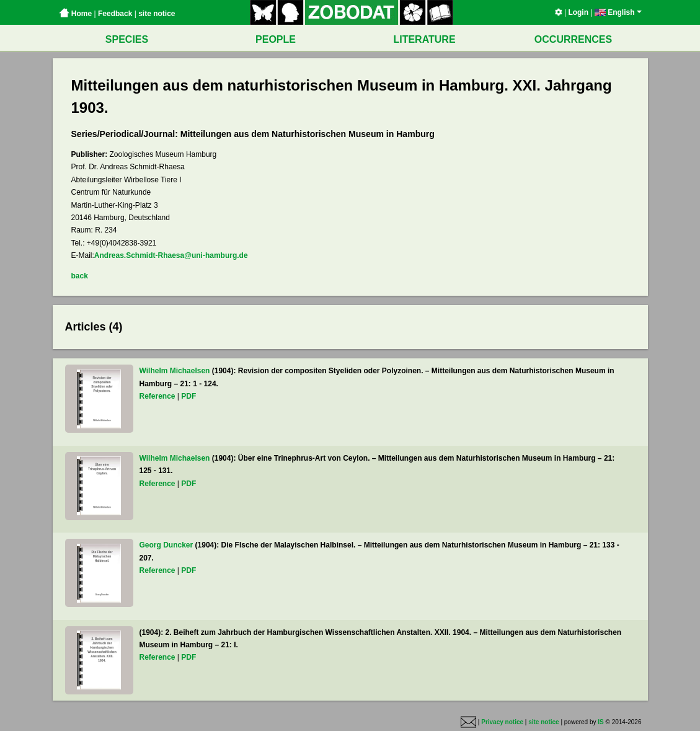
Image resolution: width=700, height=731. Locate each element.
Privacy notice (502, 722)
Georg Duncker (166, 545)
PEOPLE (276, 39)
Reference (157, 396)
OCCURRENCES (573, 39)
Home (76, 14)
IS (600, 722)
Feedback (115, 14)
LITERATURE (424, 39)
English (618, 12)
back (80, 276)
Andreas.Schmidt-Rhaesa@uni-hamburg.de (171, 255)
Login (578, 12)
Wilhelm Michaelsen (175, 371)
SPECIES (127, 39)
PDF (188, 396)
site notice (157, 14)
